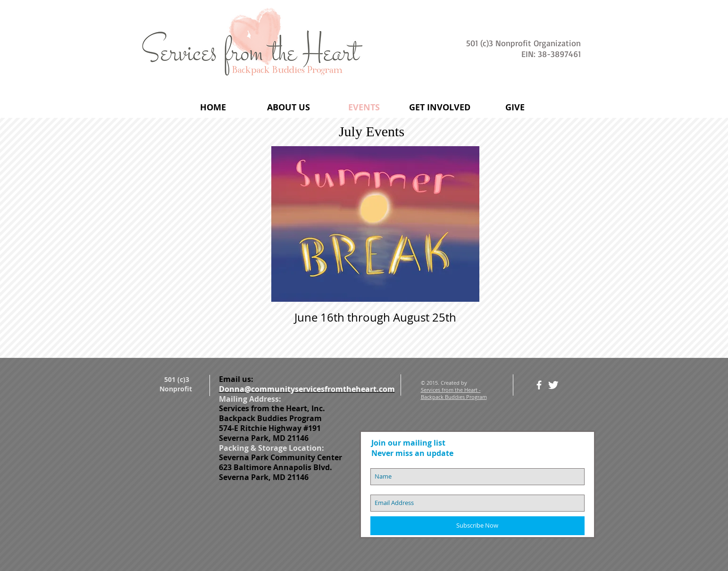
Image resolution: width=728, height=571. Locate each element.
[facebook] (539, 385)
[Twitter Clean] (553, 385)
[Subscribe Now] (477, 526)
